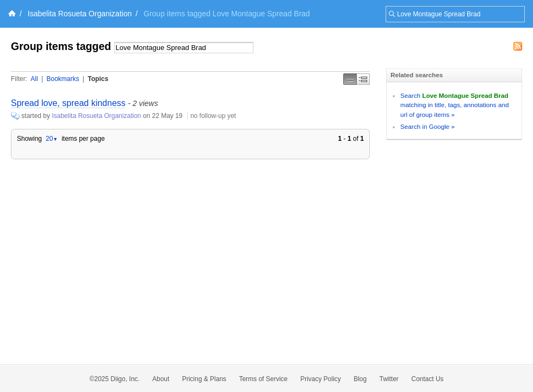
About (161, 379)
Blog (360, 379)
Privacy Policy (321, 379)
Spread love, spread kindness (68, 103)
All (34, 79)
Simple (350, 79)
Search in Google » (427, 126)
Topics (98, 79)
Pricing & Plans (204, 379)
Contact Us (427, 379)
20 (52, 139)
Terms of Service (263, 379)
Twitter (389, 379)
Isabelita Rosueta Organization (80, 14)
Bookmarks (63, 79)
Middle (363, 79)
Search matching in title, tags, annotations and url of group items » (454, 105)
